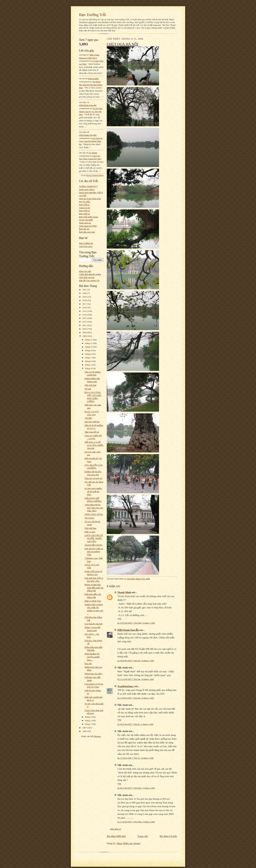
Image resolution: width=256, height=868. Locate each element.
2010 (85, 329)
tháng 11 (89, 343)
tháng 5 (89, 365)
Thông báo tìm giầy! (93, 674)
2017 (85, 304)
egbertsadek (93, 79)
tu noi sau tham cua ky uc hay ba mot (91, 111)
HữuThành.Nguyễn (88, 105)
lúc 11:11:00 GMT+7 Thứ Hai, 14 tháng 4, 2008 (136, 679)
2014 (85, 315)
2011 (85, 325)
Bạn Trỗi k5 (84, 211)
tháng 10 (89, 347)
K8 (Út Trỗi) (85, 202)
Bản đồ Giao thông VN (89, 280)
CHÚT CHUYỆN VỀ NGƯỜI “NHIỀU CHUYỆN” (94, 538)
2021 (85, 290)
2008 (85, 336)
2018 (85, 300)
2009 (85, 332)
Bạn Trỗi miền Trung (89, 217)
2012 (85, 322)
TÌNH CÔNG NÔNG (94, 514)
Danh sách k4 (85, 223)
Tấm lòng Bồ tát (92, 432)
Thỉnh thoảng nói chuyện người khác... (92, 657)
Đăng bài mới (85, 271)
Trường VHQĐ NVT (88, 186)
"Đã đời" (88, 418)
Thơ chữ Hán (90, 385)
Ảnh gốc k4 (84, 229)
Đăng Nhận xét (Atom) (129, 843)
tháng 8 (89, 354)
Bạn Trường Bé (86, 243)
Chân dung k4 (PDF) (88, 226)
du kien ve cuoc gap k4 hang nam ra (91, 141)
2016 (85, 308)
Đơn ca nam (90, 532)
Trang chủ (143, 836)
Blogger (97, 736)
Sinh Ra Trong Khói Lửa (90, 199)
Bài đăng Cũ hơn (168, 836)
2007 (85, 728)
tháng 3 (89, 717)
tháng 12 (89, 340)
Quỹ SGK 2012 (86, 246)
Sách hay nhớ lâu (92, 422)
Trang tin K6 (85, 208)
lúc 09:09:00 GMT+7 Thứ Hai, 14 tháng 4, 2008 (136, 661)
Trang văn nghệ (86, 220)
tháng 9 (89, 350)
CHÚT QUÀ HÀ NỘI (123, 44)
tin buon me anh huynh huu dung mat (91, 85)
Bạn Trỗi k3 (84, 214)
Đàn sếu (88, 664)
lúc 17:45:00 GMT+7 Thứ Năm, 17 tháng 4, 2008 (136, 822)
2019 (85, 297)
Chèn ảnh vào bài (87, 277)
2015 (85, 311)
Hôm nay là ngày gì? (93, 478)
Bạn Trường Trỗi (93, 15)
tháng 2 (89, 720)
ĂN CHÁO (89, 518)
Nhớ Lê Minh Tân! (93, 601)
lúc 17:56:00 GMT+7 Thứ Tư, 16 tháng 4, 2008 (136, 758)
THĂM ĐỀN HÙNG (93, 545)
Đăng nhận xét (116, 829)
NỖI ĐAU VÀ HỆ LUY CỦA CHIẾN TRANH (94, 445)
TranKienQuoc (125, 686)
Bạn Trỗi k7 (84, 205)
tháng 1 (89, 724)
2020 (85, 293)
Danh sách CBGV (87, 189)
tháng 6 (89, 361)
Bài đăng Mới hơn (116, 836)
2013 (85, 318)
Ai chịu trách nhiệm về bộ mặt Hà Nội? (93, 491)
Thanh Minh (124, 592)
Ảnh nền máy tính (87, 232)
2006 (85, 731)
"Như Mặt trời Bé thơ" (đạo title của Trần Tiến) (94, 508)
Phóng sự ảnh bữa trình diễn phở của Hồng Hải (94, 588)
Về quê (88, 389)
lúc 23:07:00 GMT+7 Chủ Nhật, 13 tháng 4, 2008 (136, 623)
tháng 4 (89, 368)
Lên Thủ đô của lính (93, 624)
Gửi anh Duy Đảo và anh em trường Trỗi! (94, 552)
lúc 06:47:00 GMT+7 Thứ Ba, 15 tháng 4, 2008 (135, 724)
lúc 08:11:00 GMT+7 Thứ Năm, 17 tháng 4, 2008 (136, 788)
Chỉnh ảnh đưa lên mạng (90, 274)
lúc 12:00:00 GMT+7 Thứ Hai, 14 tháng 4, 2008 (136, 698)
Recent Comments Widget (95, 175)
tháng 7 (89, 358)
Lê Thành (93, 153)
